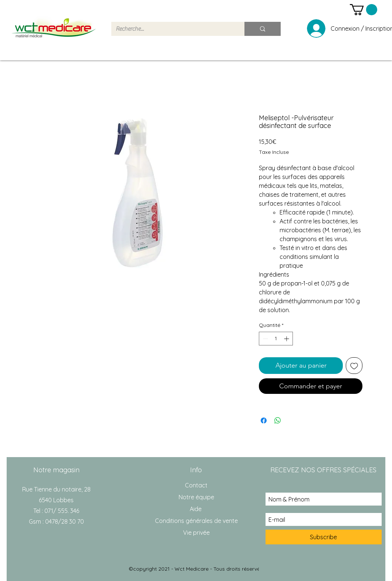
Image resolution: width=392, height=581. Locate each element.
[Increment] (287, 339)
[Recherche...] (172, 29)
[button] (364, 10)
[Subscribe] (324, 537)
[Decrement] (265, 339)
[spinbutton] (276, 339)
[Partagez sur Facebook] (264, 420)
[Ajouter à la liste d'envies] (354, 366)
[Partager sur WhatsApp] (278, 420)
